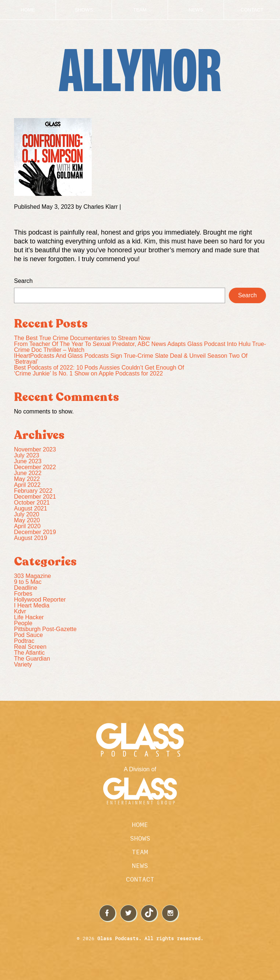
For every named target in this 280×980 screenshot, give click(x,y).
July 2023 (27, 455)
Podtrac (24, 641)
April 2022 (27, 485)
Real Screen (30, 647)
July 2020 (27, 514)
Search (23, 281)
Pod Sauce (28, 635)
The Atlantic (29, 653)
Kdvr (20, 611)
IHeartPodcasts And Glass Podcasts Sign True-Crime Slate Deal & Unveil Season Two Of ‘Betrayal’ (131, 359)
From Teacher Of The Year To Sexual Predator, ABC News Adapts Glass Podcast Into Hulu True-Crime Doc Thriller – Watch (140, 347)
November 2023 (35, 449)
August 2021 (31, 508)
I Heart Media (32, 605)
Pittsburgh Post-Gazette (45, 629)
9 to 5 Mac (28, 582)
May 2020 (27, 520)
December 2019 (35, 532)
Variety (23, 664)
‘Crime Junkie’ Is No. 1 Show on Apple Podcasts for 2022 (88, 373)
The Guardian (32, 659)
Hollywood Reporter (40, 600)
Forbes (23, 594)
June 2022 (28, 473)
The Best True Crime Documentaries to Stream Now (82, 338)
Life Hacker (29, 617)
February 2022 (33, 491)
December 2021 (35, 497)
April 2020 (27, 526)
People (23, 623)
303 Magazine (33, 576)
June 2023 (28, 461)
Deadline (26, 588)
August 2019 (31, 538)
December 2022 (35, 467)
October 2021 (32, 503)
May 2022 (27, 479)
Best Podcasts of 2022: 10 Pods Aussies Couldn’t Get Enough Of (99, 368)
